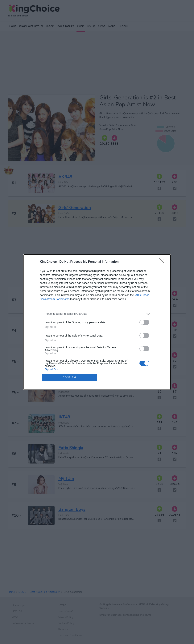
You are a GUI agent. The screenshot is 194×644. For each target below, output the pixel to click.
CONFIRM (70, 378)
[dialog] (97, 322)
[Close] (163, 262)
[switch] (144, 322)
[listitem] (97, 314)
